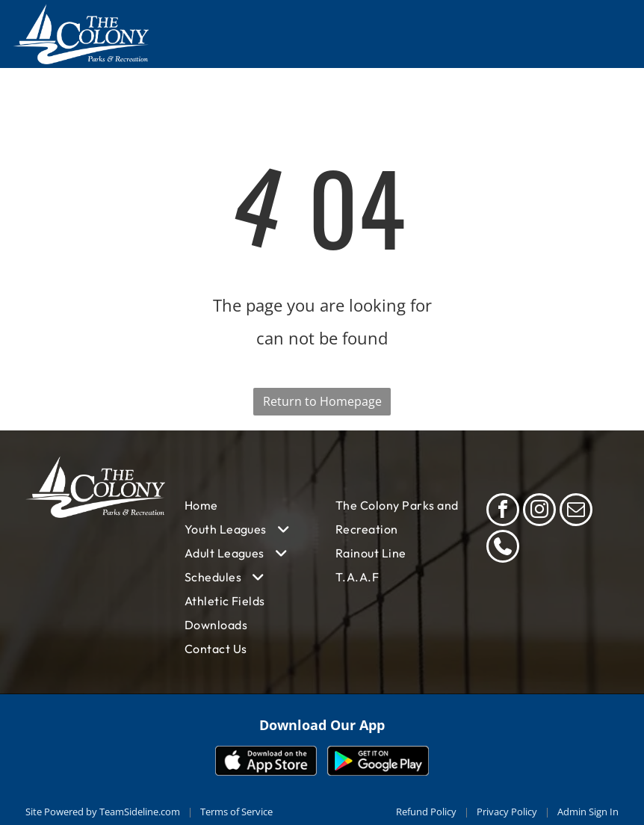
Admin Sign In (588, 812)
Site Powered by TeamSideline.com (103, 812)
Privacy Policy (507, 812)
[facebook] (503, 512)
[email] (576, 512)
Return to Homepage (322, 401)
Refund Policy (426, 812)
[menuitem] (247, 505)
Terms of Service (236, 812)
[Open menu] (608, 34)
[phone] (503, 548)
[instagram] (539, 512)
